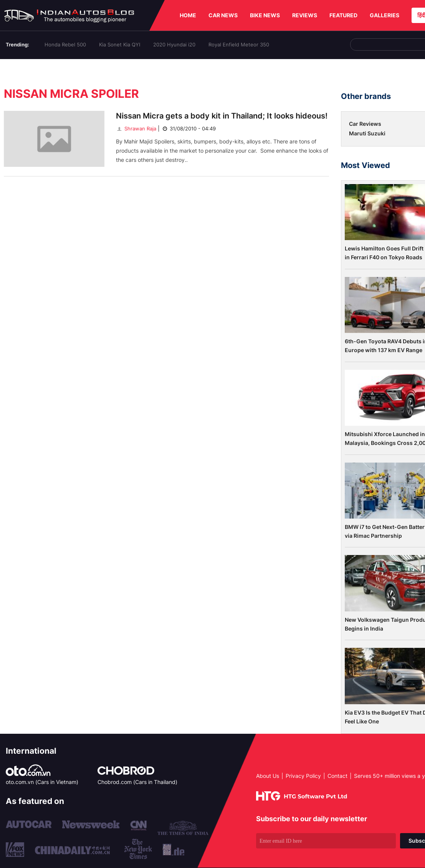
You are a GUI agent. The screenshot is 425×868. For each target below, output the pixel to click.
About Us (268, 776)
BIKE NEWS (265, 15)
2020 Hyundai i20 (174, 44)
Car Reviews (365, 124)
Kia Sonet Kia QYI (120, 44)
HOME (188, 15)
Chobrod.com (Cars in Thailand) (137, 782)
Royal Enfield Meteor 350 (239, 44)
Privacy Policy (303, 776)
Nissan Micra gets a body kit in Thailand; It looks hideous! (222, 116)
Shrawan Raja (136, 128)
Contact (337, 776)
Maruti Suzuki (367, 133)
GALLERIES (384, 15)
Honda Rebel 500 (65, 44)
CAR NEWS (223, 15)
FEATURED (343, 15)
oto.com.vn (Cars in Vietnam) (42, 782)
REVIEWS (305, 15)
